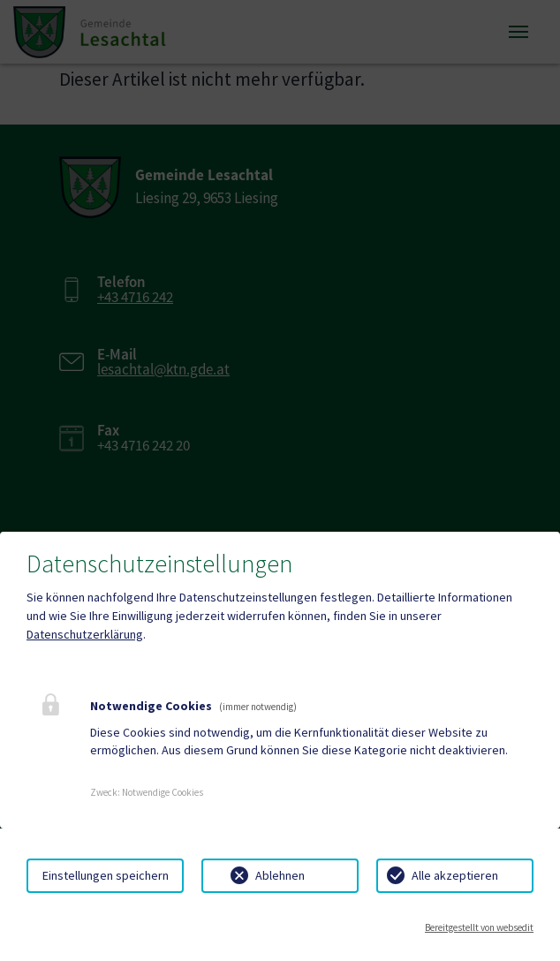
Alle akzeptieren (455, 875)
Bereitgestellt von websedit (479, 927)
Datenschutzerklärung (85, 634)
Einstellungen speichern (106, 875)
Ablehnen (280, 875)
